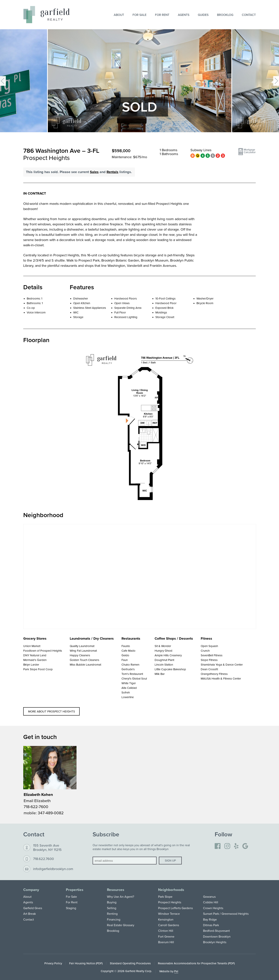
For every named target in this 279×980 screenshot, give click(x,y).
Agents (184, 15)
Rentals (112, 172)
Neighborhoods (171, 890)
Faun (125, 660)
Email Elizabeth (37, 801)
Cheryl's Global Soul (134, 678)
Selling (112, 908)
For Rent (162, 15)
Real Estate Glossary (121, 925)
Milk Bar (160, 674)
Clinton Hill (166, 931)
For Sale (139, 15)
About (119, 15)
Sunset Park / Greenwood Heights (226, 914)
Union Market (32, 646)
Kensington (166, 919)
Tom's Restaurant (132, 674)
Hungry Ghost (163, 651)
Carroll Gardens (169, 925)
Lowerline (128, 697)
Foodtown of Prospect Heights (43, 651)
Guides (203, 15)
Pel (176, 971)
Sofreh (126, 692)
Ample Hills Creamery (168, 655)
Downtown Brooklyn (217, 936)
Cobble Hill (211, 902)
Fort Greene (166, 936)
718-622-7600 (36, 807)
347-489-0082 (51, 813)
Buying (112, 902)
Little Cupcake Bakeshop (170, 669)
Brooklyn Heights (215, 942)
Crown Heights (213, 908)
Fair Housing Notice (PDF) (86, 963)
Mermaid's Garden (35, 660)
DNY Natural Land (35, 655)
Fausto (126, 646)
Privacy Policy (53, 963)
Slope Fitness (209, 660)
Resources (116, 890)
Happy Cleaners (80, 655)
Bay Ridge (210, 919)
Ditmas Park (211, 925)
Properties (75, 890)
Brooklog (225, 15)
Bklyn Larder (31, 665)
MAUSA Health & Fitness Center (221, 678)
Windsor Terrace (169, 914)
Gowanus (209, 897)
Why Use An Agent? (121, 897)
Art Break (30, 914)
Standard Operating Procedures (130, 963)
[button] (247, 153)
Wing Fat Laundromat (83, 651)
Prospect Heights (170, 902)
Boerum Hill (166, 942)
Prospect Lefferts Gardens (175, 908)
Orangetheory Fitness (214, 674)
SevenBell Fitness (212, 655)
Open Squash (209, 646)
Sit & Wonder (163, 646)
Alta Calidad (129, 688)
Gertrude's (128, 669)
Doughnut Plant (164, 660)
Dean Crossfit (209, 669)
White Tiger (129, 683)
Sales (94, 172)
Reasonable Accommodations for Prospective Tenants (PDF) (196, 963)
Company (31, 890)
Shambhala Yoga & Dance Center (222, 665)
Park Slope (165, 897)
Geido (125, 655)
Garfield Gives (33, 908)
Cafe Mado (128, 651)
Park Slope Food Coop (38, 669)
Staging (71, 908)
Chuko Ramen (130, 665)
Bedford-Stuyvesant (216, 931)
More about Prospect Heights (52, 711)
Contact (249, 15)
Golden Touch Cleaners (84, 660)
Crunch (205, 651)
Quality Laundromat (82, 646)
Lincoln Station (164, 665)
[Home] (46, 15)
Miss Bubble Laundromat (85, 665)
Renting (112, 914)
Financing (114, 919)
